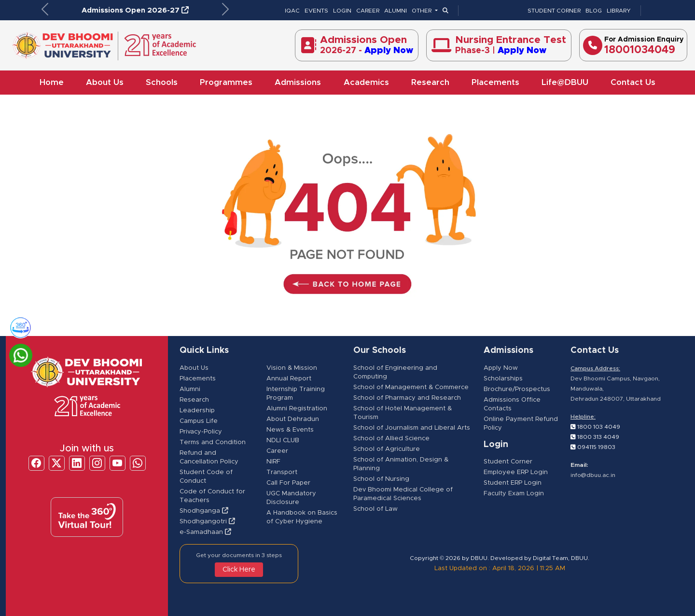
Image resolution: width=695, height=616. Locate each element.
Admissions (298, 82)
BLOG (594, 11)
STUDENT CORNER (554, 11)
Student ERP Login (513, 483)
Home (52, 82)
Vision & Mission (292, 368)
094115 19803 (593, 447)
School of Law (375, 509)
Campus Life (199, 421)
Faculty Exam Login (514, 494)
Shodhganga (204, 511)
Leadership (197, 411)
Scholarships (503, 379)
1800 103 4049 (595, 427)
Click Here (239, 570)
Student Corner (508, 462)
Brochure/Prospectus (517, 389)
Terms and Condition (213, 442)
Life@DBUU (565, 82)
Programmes (226, 82)
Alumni (190, 389)
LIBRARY (619, 11)
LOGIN (342, 11)
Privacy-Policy (201, 432)
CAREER (368, 11)
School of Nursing (381, 479)
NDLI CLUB (283, 441)
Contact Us (633, 82)
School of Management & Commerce (411, 387)
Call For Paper (288, 483)
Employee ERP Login (516, 472)
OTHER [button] (422, 11)
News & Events (290, 430)
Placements (495, 82)
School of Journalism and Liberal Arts (412, 428)
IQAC (292, 11)
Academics (366, 82)
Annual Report (289, 379)
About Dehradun (293, 419)
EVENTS (316, 11)
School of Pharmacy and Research (407, 398)
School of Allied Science (391, 439)
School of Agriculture (387, 449)
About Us (105, 82)
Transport (282, 472)
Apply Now (501, 368)
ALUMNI (396, 11)
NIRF (273, 462)
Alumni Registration (297, 409)
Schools (162, 82)
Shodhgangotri (207, 522)
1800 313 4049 (595, 437)
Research (430, 82)
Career (277, 451)
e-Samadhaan (205, 532)
